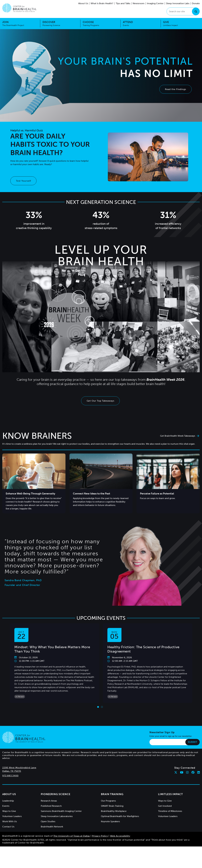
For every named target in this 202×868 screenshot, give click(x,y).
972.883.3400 (10, 776)
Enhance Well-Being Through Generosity (30, 494)
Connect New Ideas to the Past (92, 494)
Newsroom (139, 3)
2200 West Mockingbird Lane (19, 768)
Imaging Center (155, 3)
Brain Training (112, 794)
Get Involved (165, 806)
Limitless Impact (170, 794)
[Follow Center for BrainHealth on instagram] (187, 772)
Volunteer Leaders (12, 816)
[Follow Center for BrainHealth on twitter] (176, 772)
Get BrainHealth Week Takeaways (180, 436)
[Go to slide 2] (102, 707)
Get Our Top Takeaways (100, 401)
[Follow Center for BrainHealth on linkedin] (199, 772)
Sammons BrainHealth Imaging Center (61, 811)
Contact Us (8, 827)
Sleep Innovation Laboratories (57, 816)
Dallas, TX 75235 (12, 771)
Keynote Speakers (110, 821)
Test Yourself (23, 181)
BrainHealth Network (52, 827)
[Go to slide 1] (98, 707)
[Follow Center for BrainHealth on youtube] (182, 772)
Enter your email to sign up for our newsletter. (171, 736)
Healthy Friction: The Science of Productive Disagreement (143, 649)
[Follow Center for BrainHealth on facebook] (193, 772)
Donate (196, 3)
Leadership (8, 801)
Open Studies (48, 821)
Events (6, 806)
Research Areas (49, 801)
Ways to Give (9, 811)
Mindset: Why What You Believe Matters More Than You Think (52, 649)
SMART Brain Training (112, 806)
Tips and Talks (123, 3)
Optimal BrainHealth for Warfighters (120, 816)
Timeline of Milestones (170, 811)
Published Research (51, 806)
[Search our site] (183, 11)
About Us (83, 3)
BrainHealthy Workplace (114, 811)
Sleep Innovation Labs (178, 3)
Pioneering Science (55, 794)
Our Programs (108, 801)
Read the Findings (176, 89)
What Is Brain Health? (102, 3)
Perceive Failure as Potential (157, 494)
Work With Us (10, 821)
